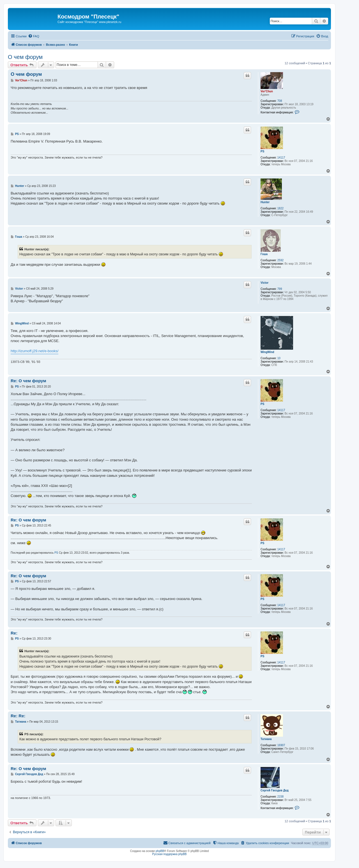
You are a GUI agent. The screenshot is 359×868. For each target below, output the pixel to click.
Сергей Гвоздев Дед (275, 790)
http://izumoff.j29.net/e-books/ (34, 351)
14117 (281, 158)
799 (280, 289)
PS (262, 151)
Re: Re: (18, 716)
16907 (281, 745)
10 (279, 358)
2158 (280, 797)
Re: (14, 633)
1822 (280, 208)
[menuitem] (34, 36)
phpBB (160, 851)
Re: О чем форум (28, 381)
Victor (264, 283)
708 (280, 101)
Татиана (266, 739)
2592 (280, 260)
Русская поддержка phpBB (169, 854)
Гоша (264, 254)
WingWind (267, 352)
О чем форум (25, 57)
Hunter (265, 202)
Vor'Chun (267, 91)
